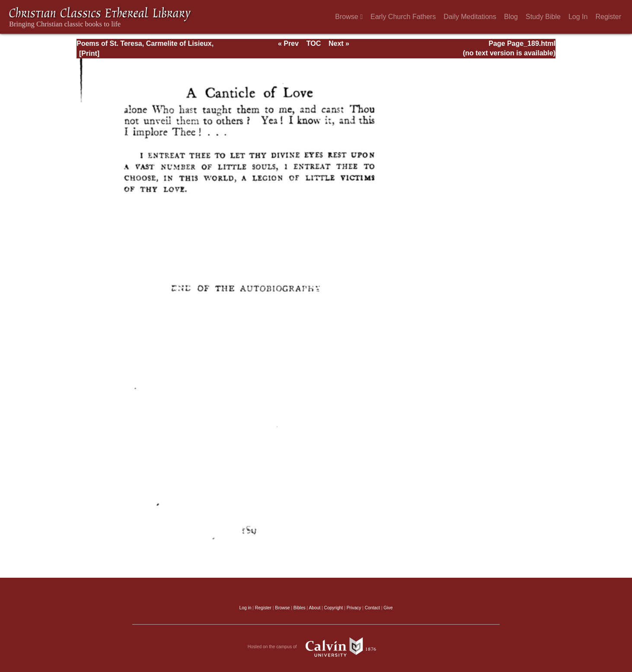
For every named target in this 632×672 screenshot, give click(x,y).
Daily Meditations (470, 17)
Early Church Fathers (403, 17)
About (314, 608)
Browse (349, 17)
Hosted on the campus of (316, 647)
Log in (246, 608)
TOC (314, 43)
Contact (372, 608)
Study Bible (543, 17)
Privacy (354, 608)
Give (388, 608)
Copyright (334, 608)
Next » (339, 43)
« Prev (288, 43)
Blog (511, 17)
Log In (578, 17)
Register (608, 17)
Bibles (300, 608)
